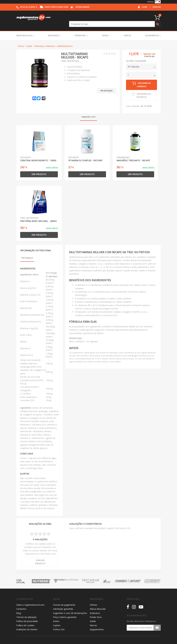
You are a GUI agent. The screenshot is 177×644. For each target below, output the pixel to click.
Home (21, 40)
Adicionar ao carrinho (141, 79)
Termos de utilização (26, 611)
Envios (56, 615)
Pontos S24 (59, 623)
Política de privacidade (27, 615)
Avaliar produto (40, 556)
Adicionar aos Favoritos (141, 89)
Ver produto (39, 168)
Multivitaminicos (65, 40)
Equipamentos (153, 29)
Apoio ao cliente (27, 7)
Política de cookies (25, 619)
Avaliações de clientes (27, 623)
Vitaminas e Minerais (45, 40)
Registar (157, 7)
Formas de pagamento (64, 599)
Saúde (106, 29)
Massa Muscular (25, 29)
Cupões (57, 619)
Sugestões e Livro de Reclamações (70, 607)
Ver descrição (106, 83)
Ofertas (94, 599)
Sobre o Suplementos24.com (30, 599)
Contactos (21, 603)
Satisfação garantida (63, 603)
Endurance (54, 29)
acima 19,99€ (54, 7)
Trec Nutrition (70, 55)
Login (144, 7)
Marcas (127, 29)
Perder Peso (81, 29)
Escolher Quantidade (136, 55)
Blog (19, 607)
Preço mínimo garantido (65, 611)
